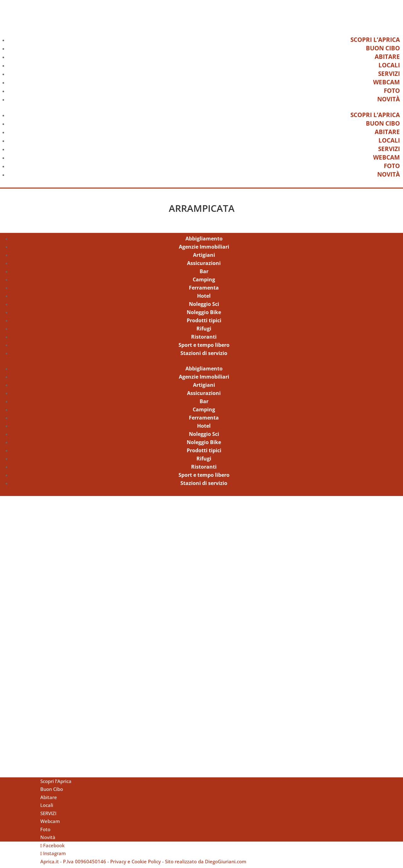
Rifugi (204, 331)
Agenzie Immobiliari (204, 249)
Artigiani (204, 257)
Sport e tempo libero (204, 347)
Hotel (204, 298)
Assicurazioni (204, 266)
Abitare (387, 57)
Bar (204, 274)
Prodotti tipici (204, 323)
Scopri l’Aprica (375, 40)
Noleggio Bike (204, 315)
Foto (392, 91)
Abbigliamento (204, 241)
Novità (389, 99)
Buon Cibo (383, 48)
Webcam (386, 82)
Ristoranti (204, 339)
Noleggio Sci (204, 307)
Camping (204, 282)
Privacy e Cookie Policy (136, 864)
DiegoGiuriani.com (226, 864)
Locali (389, 65)
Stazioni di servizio (204, 356)
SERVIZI (389, 74)
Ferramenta (204, 290)
